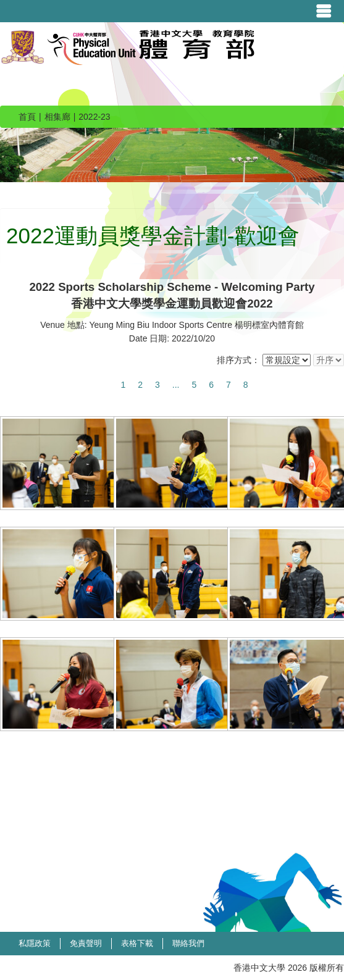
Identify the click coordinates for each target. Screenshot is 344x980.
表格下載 (137, 943)
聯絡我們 (188, 943)
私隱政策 (35, 943)
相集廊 (57, 117)
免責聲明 (86, 943)
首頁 (27, 117)
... (176, 385)
